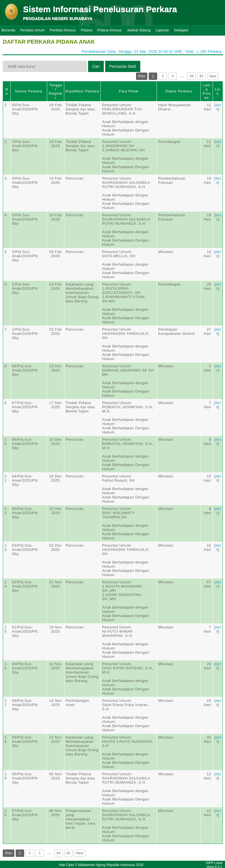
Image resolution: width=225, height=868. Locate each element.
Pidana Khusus (110, 30)
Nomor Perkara (29, 91)
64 (192, 76)
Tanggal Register (55, 91)
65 (202, 76)
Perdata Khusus (63, 30)
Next (213, 76)
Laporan (162, 30)
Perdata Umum (32, 30)
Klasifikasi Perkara (82, 91)
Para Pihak (128, 91)
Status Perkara (179, 91)
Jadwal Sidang (139, 30)
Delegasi (181, 30)
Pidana (86, 30)
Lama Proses (207, 91)
